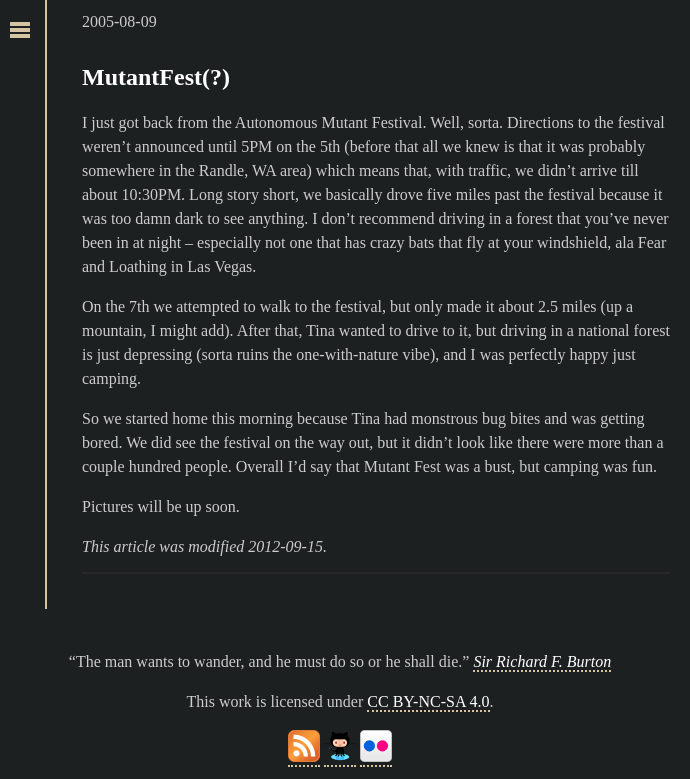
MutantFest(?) (156, 77)
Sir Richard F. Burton (542, 661)
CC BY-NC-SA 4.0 (428, 701)
